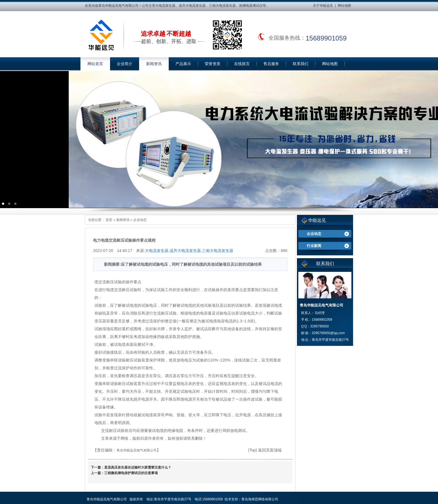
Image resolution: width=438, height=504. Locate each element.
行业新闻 (314, 246)
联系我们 (301, 64)
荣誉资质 (213, 64)
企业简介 (125, 64)
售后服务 (271, 64)
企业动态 (140, 220)
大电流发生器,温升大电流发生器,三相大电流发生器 (189, 251)
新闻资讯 (154, 64)
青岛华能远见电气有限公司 (137, 450)
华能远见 (317, 220)
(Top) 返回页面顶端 (265, 450)
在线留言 (242, 64)
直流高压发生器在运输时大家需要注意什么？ (138, 467)
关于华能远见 (323, 6)
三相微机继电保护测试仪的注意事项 (131, 473)
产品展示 (183, 64)
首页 (109, 220)
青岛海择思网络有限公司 (260, 499)
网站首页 (95, 64)
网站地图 (344, 6)
